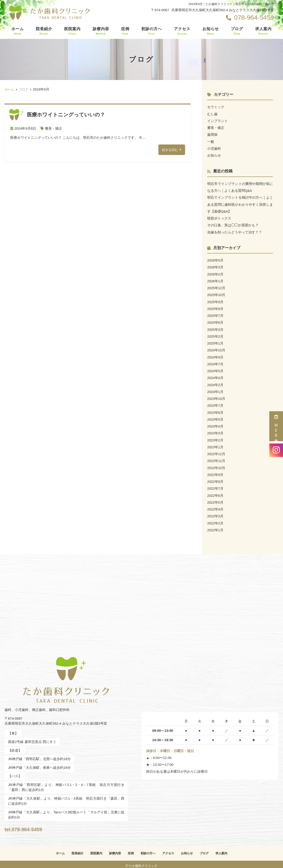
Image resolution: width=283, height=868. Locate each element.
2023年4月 (215, 424)
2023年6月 (215, 410)
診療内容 (101, 31)
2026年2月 (215, 273)
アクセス (182, 31)
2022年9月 (215, 472)
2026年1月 (215, 280)
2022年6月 (215, 493)
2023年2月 (215, 438)
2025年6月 (215, 321)
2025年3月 (215, 328)
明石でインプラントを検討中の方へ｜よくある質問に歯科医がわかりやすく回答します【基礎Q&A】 (240, 204)
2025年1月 (215, 342)
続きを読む (169, 150)
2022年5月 (215, 499)
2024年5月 (215, 369)
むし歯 (212, 114)
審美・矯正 (54, 128)
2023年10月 (216, 397)
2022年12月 (216, 451)
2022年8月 (215, 479)
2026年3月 (215, 266)
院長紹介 (44, 31)
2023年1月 (215, 445)
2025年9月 (215, 300)
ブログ (237, 31)
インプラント (217, 121)
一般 (211, 141)
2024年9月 (215, 355)
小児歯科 (214, 148)
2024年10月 (216, 349)
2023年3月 (215, 431)
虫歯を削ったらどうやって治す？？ (235, 231)
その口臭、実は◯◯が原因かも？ (233, 224)
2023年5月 (215, 417)
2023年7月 (215, 403)
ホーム (18, 31)
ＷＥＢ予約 (276, 426)
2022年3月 (215, 513)
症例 (125, 31)
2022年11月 (216, 458)
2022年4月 (215, 506)
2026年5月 (215, 259)
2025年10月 (216, 294)
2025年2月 (215, 335)
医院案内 (72, 31)
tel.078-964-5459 (34, 825)
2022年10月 (216, 465)
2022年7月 (215, 486)
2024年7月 (215, 362)
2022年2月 (215, 520)
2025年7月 (215, 314)
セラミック (216, 107)
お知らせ (211, 31)
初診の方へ (152, 31)
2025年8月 (215, 307)
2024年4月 (215, 376)
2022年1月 (215, 527)
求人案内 (263, 31)
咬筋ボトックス (219, 218)
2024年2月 (215, 383)
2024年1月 (215, 390)
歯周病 (212, 134)
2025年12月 (216, 287)
